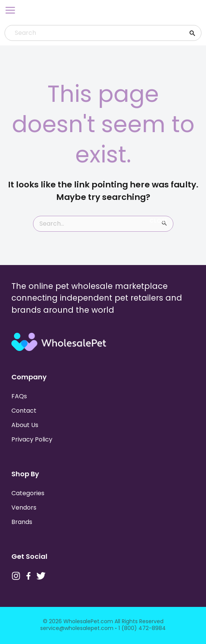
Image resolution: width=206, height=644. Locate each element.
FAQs (19, 396)
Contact (24, 411)
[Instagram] (16, 576)
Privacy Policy (32, 439)
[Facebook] (28, 576)
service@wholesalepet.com (77, 628)
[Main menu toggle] (10, 10)
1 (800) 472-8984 (142, 628)
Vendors (24, 508)
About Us (25, 425)
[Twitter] (41, 576)
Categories (28, 493)
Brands (22, 522)
